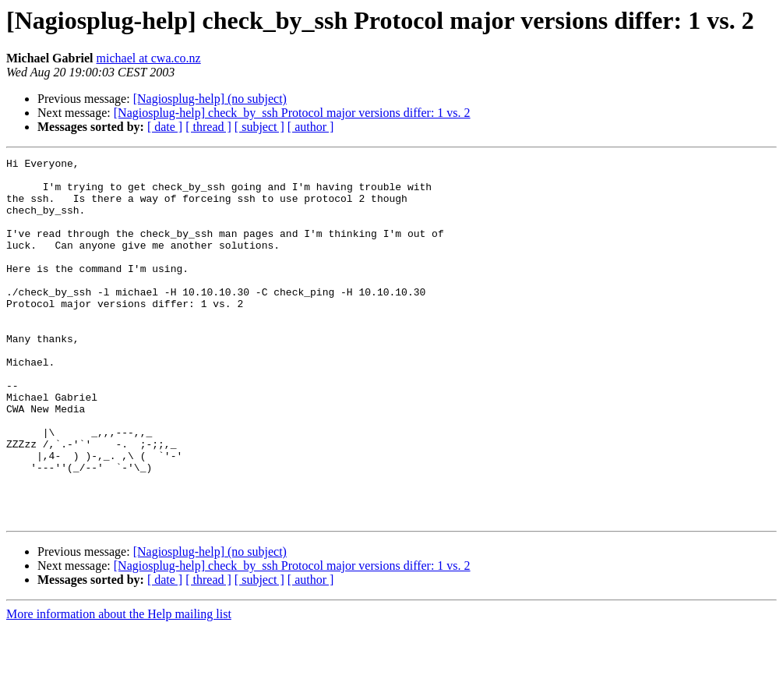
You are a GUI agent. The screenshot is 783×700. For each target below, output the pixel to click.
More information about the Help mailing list (119, 686)
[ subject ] (259, 127)
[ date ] (165, 127)
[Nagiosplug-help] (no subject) (210, 99)
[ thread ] (208, 127)
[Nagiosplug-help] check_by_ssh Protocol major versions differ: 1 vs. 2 (292, 113)
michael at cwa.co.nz (149, 58)
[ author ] (311, 127)
